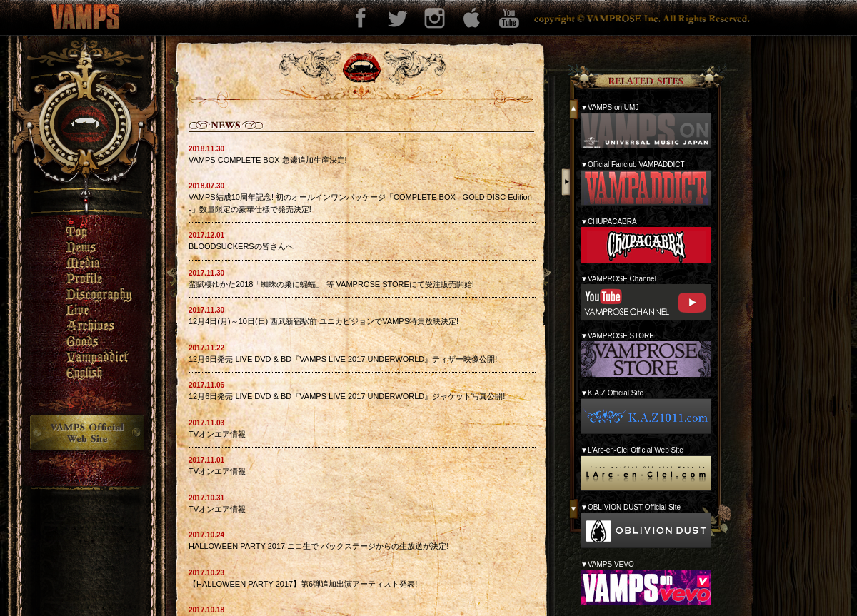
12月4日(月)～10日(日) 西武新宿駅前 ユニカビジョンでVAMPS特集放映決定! (324, 321)
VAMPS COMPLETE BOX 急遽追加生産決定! (268, 160)
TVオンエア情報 (217, 434)
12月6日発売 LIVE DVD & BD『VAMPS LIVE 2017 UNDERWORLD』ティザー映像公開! (343, 359)
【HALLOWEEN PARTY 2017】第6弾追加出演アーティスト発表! (303, 584)
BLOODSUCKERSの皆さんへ (241, 246)
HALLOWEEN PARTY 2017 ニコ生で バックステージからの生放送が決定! (319, 546)
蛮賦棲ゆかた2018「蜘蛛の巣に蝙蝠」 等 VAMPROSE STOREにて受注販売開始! (331, 284)
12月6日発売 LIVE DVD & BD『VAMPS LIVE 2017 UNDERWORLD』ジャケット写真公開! (347, 396)
